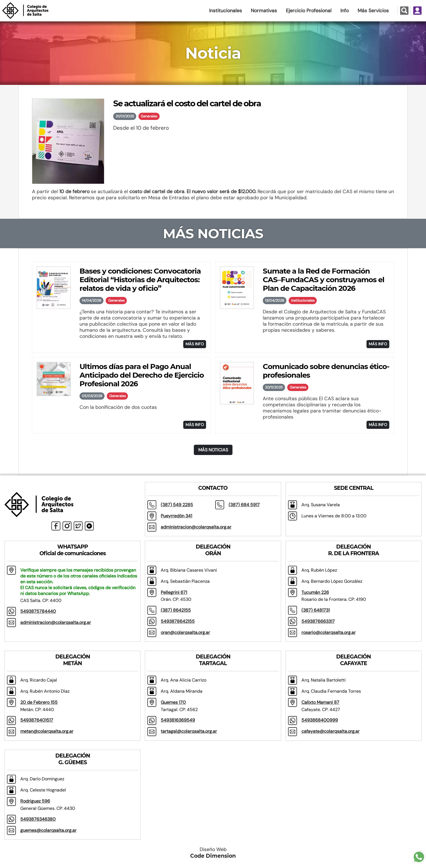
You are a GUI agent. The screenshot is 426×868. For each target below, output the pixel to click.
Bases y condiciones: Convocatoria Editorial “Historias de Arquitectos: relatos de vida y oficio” (140, 280)
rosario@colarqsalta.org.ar (329, 632)
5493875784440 (38, 611)
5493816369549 (178, 720)
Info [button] (345, 11)
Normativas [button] (264, 11)
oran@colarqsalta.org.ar (185, 632)
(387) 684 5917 (244, 505)
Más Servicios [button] (373, 11)
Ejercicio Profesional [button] (309, 11)
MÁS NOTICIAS (213, 450)
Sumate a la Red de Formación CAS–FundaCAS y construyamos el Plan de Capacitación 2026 (324, 280)
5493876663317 (318, 621)
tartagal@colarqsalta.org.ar (189, 731)
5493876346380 (38, 819)
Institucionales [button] (226, 11)
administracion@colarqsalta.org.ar (196, 527)
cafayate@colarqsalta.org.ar (330, 731)
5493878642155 (178, 621)
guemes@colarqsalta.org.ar (48, 830)
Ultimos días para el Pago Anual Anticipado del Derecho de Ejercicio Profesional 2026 (142, 375)
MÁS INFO (195, 344)
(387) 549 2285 (177, 505)
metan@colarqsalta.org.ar (47, 731)
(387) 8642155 (176, 610)
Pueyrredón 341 (176, 516)
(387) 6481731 (316, 610)
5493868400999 (320, 720)
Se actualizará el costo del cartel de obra (187, 103)
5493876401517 (37, 720)
